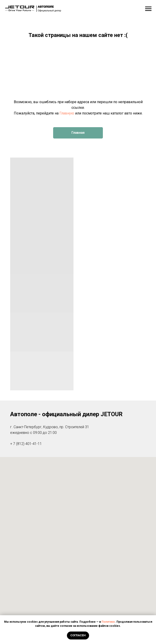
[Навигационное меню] (148, 9)
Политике (108, 622)
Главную (67, 113)
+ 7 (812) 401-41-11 (26, 444)
